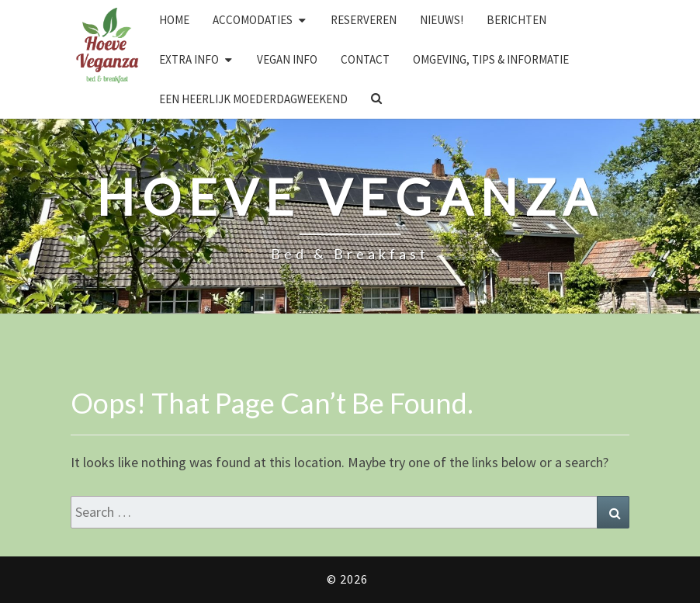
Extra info (189, 59)
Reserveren (364, 20)
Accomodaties (253, 20)
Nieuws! (442, 20)
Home (174, 20)
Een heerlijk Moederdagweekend (253, 99)
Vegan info (287, 59)
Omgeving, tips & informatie (491, 59)
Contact (365, 59)
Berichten (516, 20)
